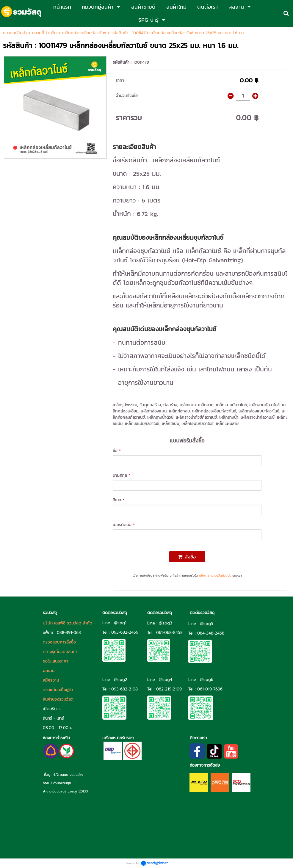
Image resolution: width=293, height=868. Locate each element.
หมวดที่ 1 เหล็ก (44, 33)
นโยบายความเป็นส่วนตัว (215, 575)
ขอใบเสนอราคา (55, 661)
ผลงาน (49, 671)
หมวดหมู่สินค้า (15, 33)
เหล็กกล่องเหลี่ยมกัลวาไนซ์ (84, 33)
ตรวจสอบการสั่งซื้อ (59, 642)
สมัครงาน (51, 680)
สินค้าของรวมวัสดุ (58, 699)
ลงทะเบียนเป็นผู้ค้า (58, 690)
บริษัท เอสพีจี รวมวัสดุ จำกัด (68, 623)
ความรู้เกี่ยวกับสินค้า (60, 652)
